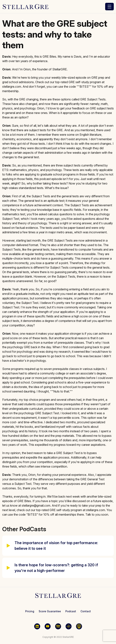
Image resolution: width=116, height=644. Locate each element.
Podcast (71, 611)
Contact (86, 611)
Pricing (30, 611)
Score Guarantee (50, 611)
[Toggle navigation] (109, 7)
